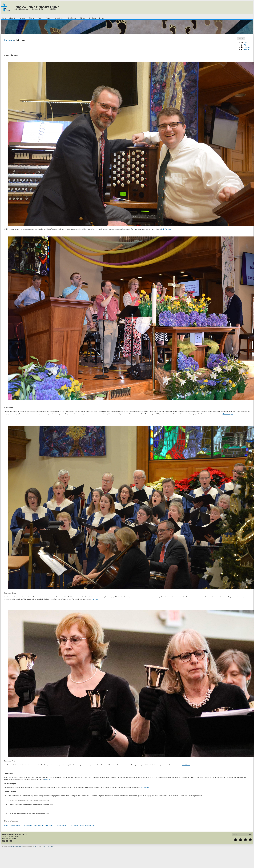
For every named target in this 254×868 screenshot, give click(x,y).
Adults (48, 18)
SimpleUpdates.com (17, 846)
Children (31, 18)
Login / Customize (48, 846)
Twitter (245, 50)
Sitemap (35, 846)
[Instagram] (240, 840)
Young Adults (27, 825)
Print (244, 45)
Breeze (102, 18)
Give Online (92, 18)
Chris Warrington (167, 229)
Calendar (83, 18)
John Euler (47, 780)
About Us (12, 18)
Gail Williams (186, 765)
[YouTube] (250, 840)
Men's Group (74, 825)
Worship (22, 18)
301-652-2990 (7, 841)
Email (244, 43)
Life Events (72, 18)
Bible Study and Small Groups (44, 825)
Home (4, 18)
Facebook (246, 47)
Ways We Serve (59, 18)
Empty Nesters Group (87, 825)
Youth (40, 18)
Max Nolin (95, 599)
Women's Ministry (61, 825)
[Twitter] (245, 840)
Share (241, 39)
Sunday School (15, 825)
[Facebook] (235, 840)
